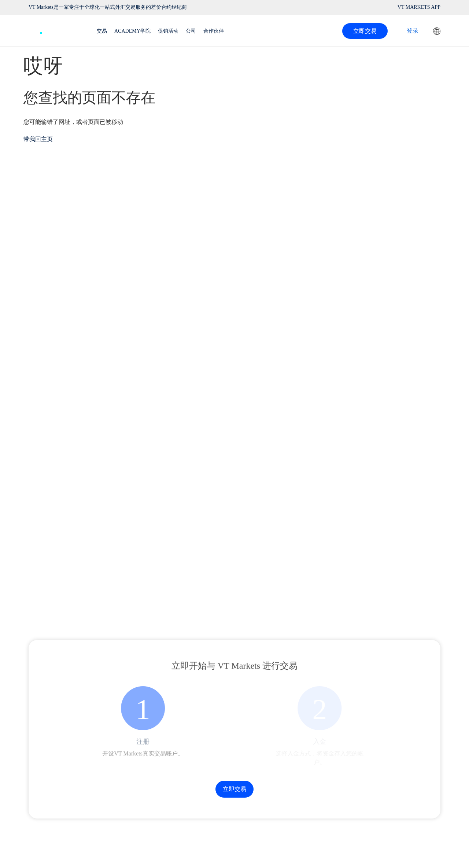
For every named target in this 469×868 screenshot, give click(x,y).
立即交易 (365, 31)
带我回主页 (38, 139)
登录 (413, 31)
